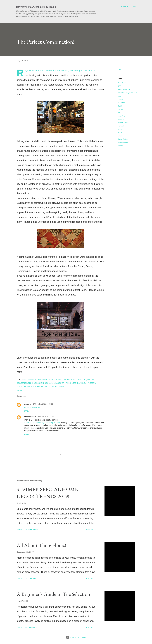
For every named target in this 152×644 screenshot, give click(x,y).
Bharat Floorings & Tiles (36, 7)
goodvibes (121, 116)
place (120, 132)
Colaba (120, 99)
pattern (120, 129)
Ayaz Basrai (122, 83)
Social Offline (122, 142)
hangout (121, 119)
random (120, 136)
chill (119, 96)
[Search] (124, 7)
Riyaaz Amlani (123, 139)
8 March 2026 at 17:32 (46, 417)
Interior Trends (123, 122)
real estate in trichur (32, 407)
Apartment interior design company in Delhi (42, 423)
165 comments (31, 579)
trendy (120, 146)
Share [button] (120, 70)
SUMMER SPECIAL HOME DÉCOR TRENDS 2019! (47, 493)
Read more (91, 530)
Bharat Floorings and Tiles (127, 93)
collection (121, 103)
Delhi (120, 106)
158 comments (31, 530)
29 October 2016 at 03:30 (43, 404)
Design (120, 109)
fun (119, 113)
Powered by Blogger (76, 637)
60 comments (31, 628)
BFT (119, 86)
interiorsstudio (30, 417)
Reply (26, 411)
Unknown (27, 404)
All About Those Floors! (41, 545)
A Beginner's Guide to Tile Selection (53, 594)
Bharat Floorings (124, 89)
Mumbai (121, 126)
